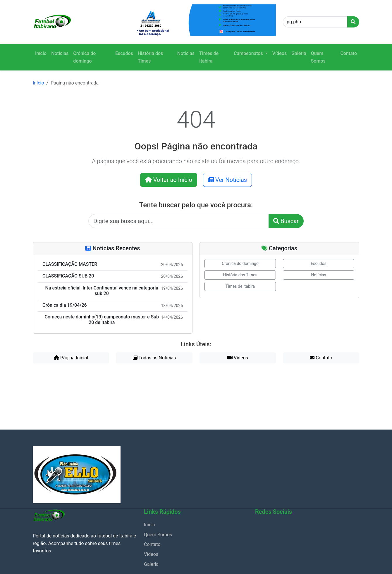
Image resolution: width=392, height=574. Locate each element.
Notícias (60, 53)
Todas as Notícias (154, 358)
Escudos (124, 53)
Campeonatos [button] (249, 53)
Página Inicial (71, 358)
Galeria (299, 53)
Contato (349, 53)
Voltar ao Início (169, 180)
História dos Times (151, 57)
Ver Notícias (227, 180)
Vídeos (280, 53)
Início (41, 53)
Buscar (286, 221)
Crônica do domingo (84, 57)
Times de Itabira (209, 57)
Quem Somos (318, 57)
